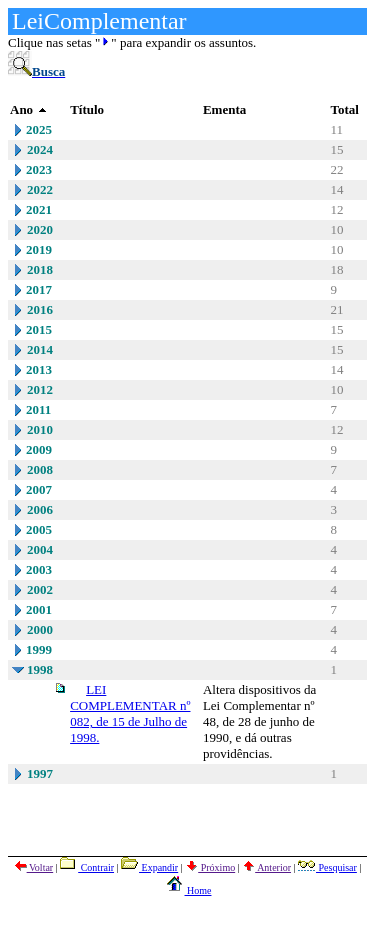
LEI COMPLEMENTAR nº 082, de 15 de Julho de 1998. (130, 713)
